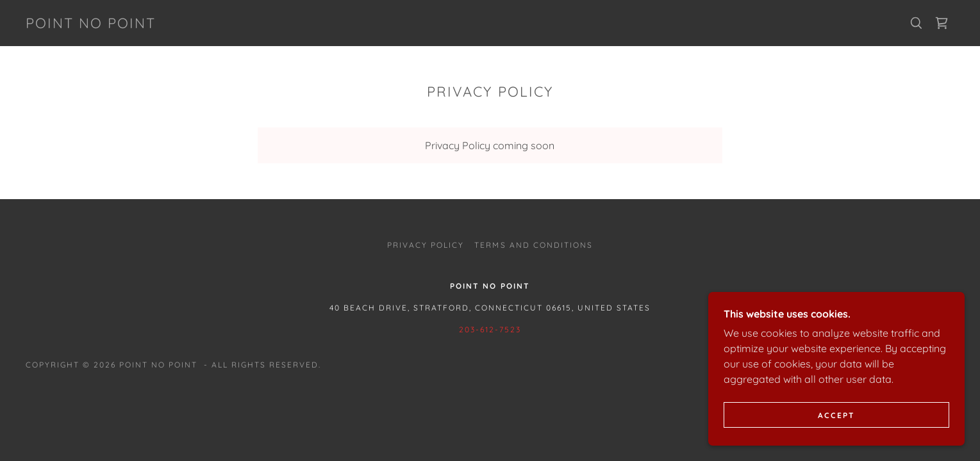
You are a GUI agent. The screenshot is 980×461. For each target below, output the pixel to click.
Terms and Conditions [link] (533, 245)
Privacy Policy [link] (426, 245)
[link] (91, 24)
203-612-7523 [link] (490, 329)
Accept (836, 415)
